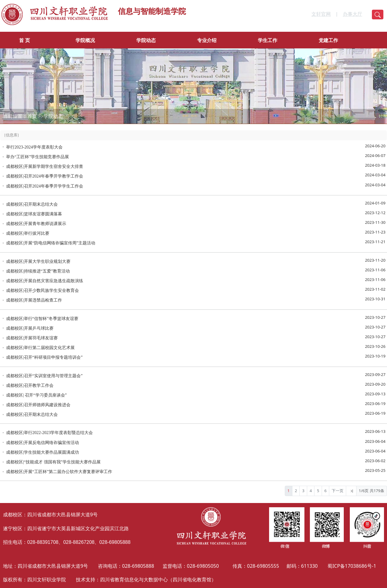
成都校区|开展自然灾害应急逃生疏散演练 (45, 281)
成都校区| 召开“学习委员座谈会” (36, 395)
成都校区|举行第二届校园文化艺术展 (40, 348)
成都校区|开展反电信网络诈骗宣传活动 (42, 443)
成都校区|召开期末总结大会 (32, 204)
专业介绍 (207, 40)
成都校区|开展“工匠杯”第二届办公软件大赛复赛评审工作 (59, 472)
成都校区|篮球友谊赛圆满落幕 (34, 214)
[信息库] (12, 135)
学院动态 (146, 40)
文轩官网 (321, 14)
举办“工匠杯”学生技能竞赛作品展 (37, 157)
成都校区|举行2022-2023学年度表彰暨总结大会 (49, 433)
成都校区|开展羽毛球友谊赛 (32, 338)
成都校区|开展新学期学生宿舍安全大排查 (45, 167)
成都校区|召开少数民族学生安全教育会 (42, 291)
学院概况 (85, 40)
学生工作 (268, 40)
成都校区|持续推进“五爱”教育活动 (38, 271)
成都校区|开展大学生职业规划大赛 (38, 261)
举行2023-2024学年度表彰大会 (34, 147)
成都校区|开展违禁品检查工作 (34, 300)
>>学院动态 (50, 116)
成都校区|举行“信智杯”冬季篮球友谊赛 (42, 319)
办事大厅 (353, 14)
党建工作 (328, 40)
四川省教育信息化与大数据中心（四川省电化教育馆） (158, 580)
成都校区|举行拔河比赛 (28, 233)
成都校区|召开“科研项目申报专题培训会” (44, 357)
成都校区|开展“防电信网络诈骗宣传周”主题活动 (51, 243)
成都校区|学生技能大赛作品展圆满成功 (42, 452)
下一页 (338, 491)
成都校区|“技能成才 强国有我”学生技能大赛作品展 (53, 462)
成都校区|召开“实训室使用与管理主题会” (44, 376)
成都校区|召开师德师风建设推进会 (38, 405)
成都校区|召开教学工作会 (30, 385)
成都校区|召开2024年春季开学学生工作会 (45, 186)
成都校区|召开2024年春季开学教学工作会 (45, 176)
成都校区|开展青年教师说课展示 (36, 224)
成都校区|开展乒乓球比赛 (30, 328)
